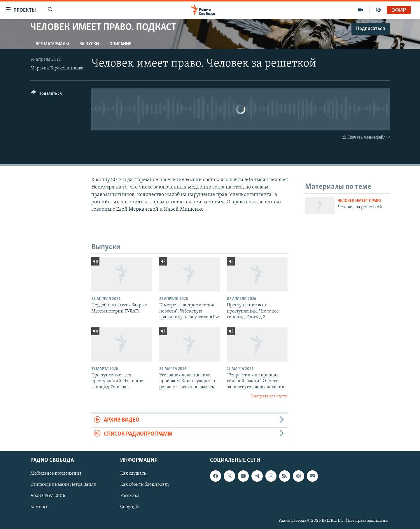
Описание (120, 44)
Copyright (130, 507)
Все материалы (52, 44)
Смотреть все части (269, 396)
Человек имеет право (359, 201)
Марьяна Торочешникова (57, 68)
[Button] (46, 94)
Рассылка (130, 496)
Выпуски (89, 44)
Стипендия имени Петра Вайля (63, 485)
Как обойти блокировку (145, 485)
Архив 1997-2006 (48, 496)
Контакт (39, 507)
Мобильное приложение (56, 474)
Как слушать (133, 474)
